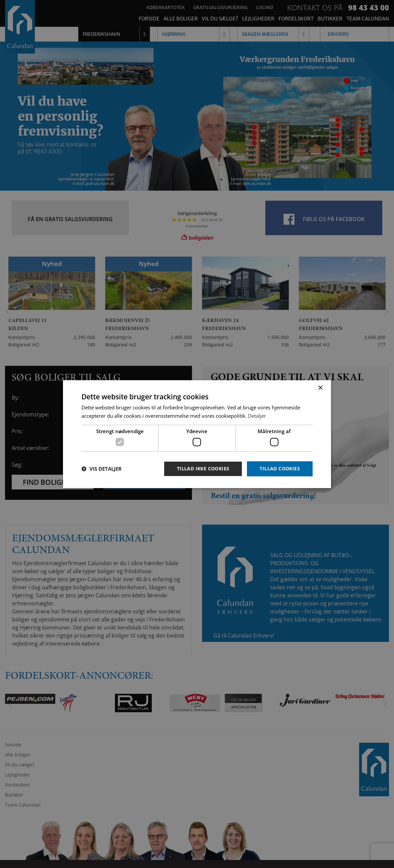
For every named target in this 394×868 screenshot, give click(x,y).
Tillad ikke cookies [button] (203, 469)
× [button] (320, 388)
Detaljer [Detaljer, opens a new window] (257, 416)
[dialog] (197, 434)
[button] (102, 469)
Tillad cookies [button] (280, 469)
